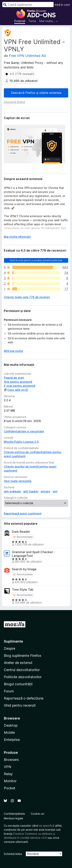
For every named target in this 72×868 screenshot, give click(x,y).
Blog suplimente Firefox (23, 656)
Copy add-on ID (16, 390)
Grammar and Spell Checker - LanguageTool (34, 554)
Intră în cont (62, 5)
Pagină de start (14, 378)
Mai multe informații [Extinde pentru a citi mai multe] (17, 237)
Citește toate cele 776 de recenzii (27, 297)
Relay (8, 774)
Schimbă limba (13, 854)
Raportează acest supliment (23, 513)
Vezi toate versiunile (18, 481)
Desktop (11, 725)
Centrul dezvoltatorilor (22, 670)
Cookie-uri (37, 814)
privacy (46, 491)
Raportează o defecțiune (24, 698)
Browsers (11, 760)
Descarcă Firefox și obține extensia (36, 93)
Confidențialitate (14, 814)
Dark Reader (21, 532)
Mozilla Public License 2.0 (21, 442)
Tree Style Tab (23, 590)
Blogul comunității (18, 684)
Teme (32, 21)
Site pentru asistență (18, 382)
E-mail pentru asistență (19, 386)
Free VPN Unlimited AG (27, 56)
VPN (7, 767)
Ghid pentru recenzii (20, 705)
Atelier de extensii (18, 663)
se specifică (47, 826)
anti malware (12, 491)
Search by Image (24, 569)
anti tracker (31, 491)
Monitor (10, 781)
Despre (10, 648)
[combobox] (28, 5)
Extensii (20, 21)
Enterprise (12, 740)
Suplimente (13, 641)
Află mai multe (13, 351)
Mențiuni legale (14, 818)
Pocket (10, 788)
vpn (55, 491)
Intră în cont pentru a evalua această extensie (36, 260)
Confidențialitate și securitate (24, 431)
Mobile (9, 733)
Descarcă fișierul (14, 102)
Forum (9, 691)
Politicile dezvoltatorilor (23, 677)
